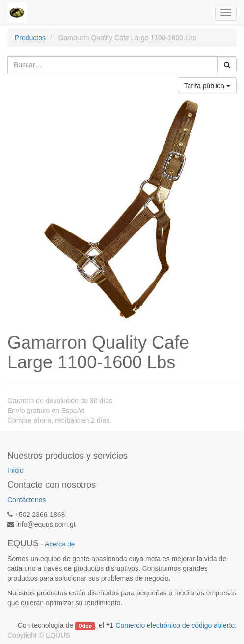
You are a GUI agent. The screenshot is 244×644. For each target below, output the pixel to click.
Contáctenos (27, 500)
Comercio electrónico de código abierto (175, 625)
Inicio (15, 470)
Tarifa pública (207, 86)
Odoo (85, 626)
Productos (30, 38)
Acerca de (60, 544)
